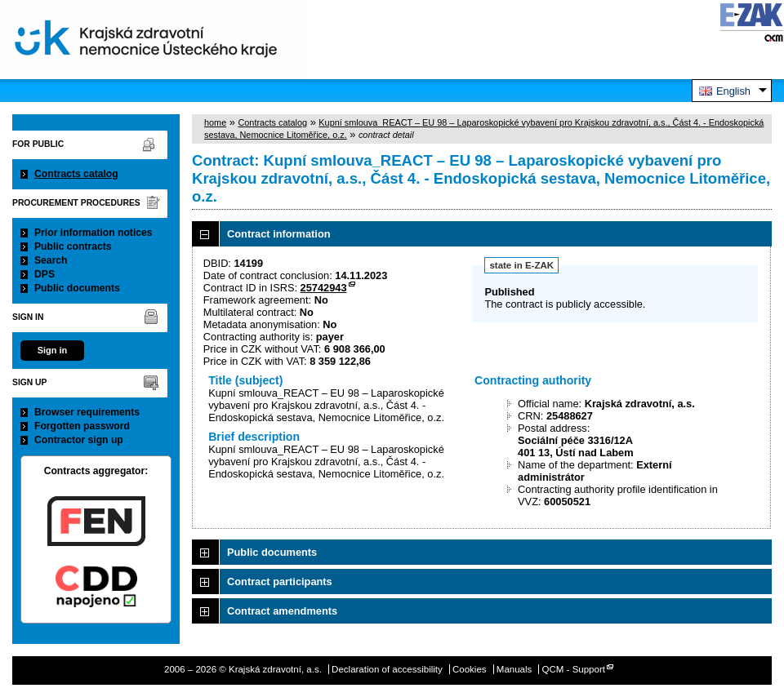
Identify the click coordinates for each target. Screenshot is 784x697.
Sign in (52, 350)
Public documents (77, 288)
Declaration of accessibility (387, 669)
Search (51, 260)
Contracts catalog (76, 174)
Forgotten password (82, 426)
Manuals (514, 669)
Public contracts (73, 246)
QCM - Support (574, 669)
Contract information (279, 234)
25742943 (324, 288)
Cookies (470, 669)
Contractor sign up (79, 440)
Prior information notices (94, 233)
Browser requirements (87, 412)
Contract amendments (282, 611)
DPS (45, 274)
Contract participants (280, 582)
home (215, 122)
